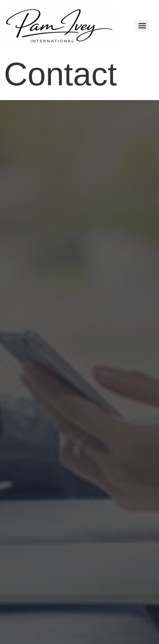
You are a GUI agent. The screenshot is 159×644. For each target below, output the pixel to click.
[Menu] (142, 26)
